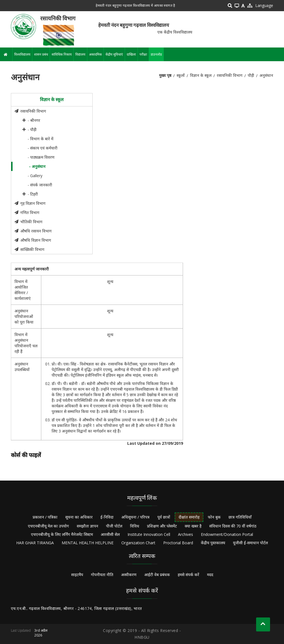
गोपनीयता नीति (102, 575)
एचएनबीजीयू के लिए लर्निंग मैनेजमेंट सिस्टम (62, 534)
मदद (210, 575)
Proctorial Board (178, 543)
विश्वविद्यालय (22, 54)
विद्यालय (80, 54)
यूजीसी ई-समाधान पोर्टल (250, 543)
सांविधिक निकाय (62, 54)
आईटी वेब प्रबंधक (157, 575)
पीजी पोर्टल (114, 526)
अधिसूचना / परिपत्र (135, 517)
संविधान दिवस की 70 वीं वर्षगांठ (233, 526)
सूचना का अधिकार (79, 517)
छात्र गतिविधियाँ (240, 517)
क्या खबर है (193, 526)
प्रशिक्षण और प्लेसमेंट (162, 526)
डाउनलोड (156, 54)
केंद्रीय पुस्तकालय (213, 543)
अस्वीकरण (129, 575)
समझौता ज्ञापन (87, 526)
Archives (186, 534)
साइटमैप (77, 575)
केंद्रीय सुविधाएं (114, 54)
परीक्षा (143, 54)
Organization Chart (138, 543)
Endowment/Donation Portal (227, 534)
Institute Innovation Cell (149, 534)
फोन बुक (214, 517)
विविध (135, 526)
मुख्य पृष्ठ (165, 75)
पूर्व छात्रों (164, 517)
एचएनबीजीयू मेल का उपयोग (48, 526)
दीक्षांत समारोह (189, 517)
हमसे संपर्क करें (188, 575)
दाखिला (131, 54)
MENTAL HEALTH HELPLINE (88, 543)
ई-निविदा (107, 517)
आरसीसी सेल (110, 534)
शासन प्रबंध (41, 54)
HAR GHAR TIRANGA (35, 543)
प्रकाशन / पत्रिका (45, 517)
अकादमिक (95, 54)
